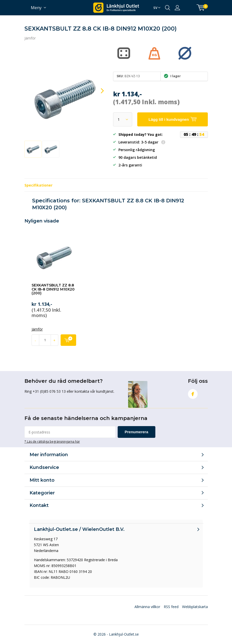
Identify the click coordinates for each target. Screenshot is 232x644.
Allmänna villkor (147, 607)
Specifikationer (38, 185)
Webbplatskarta (195, 607)
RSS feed (171, 607)
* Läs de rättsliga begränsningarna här (52, 441)
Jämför (30, 38)
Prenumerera (137, 432)
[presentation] (98, 91)
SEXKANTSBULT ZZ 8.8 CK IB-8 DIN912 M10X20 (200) (53, 289)
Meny (36, 8)
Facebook (193, 393)
